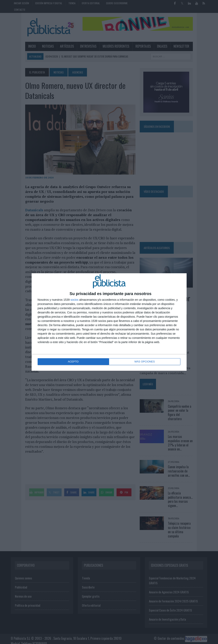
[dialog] (109, 322)
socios (74, 300)
